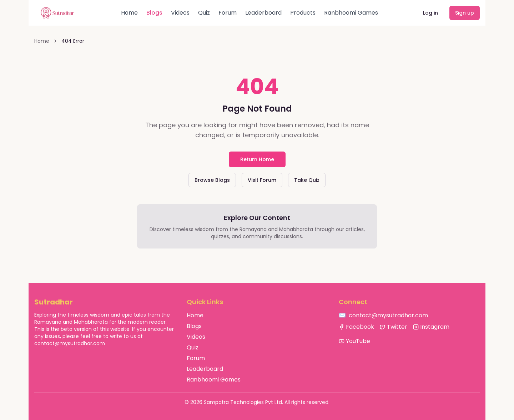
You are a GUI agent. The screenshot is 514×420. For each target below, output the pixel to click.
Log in (430, 13)
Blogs (154, 13)
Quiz (204, 13)
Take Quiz (307, 180)
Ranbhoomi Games (351, 13)
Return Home (257, 159)
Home (129, 13)
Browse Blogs (212, 180)
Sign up (465, 13)
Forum (228, 13)
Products (303, 13)
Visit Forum (262, 180)
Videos (180, 13)
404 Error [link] (73, 41)
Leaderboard (263, 13)
